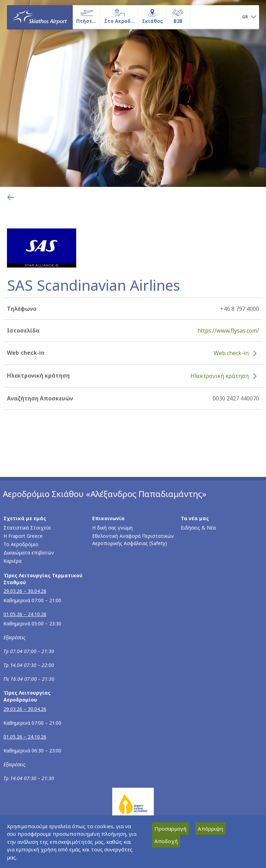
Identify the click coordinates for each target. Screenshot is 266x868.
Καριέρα (12, 561)
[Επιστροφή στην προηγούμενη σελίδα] (11, 197)
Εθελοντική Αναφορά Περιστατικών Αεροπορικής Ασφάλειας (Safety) (133, 540)
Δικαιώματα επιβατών (29, 553)
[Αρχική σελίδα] (40, 17)
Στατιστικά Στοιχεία (27, 528)
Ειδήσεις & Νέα (198, 528)
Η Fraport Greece (23, 536)
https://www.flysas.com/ (228, 331)
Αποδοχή (166, 841)
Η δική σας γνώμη (112, 528)
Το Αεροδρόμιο (21, 544)
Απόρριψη (210, 829)
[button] (249, 17)
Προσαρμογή (170, 829)
